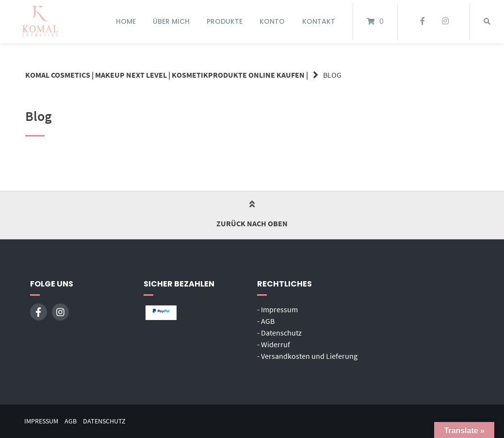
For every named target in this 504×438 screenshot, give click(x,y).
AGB (71, 421)
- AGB (266, 321)
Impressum (41, 421)
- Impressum (277, 309)
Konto (272, 21)
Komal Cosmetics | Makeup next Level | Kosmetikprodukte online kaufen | (167, 75)
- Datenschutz (279, 333)
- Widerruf (274, 344)
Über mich (171, 21)
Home (126, 21)
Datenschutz (104, 421)
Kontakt (319, 21)
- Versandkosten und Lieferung (307, 356)
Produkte (225, 21)
